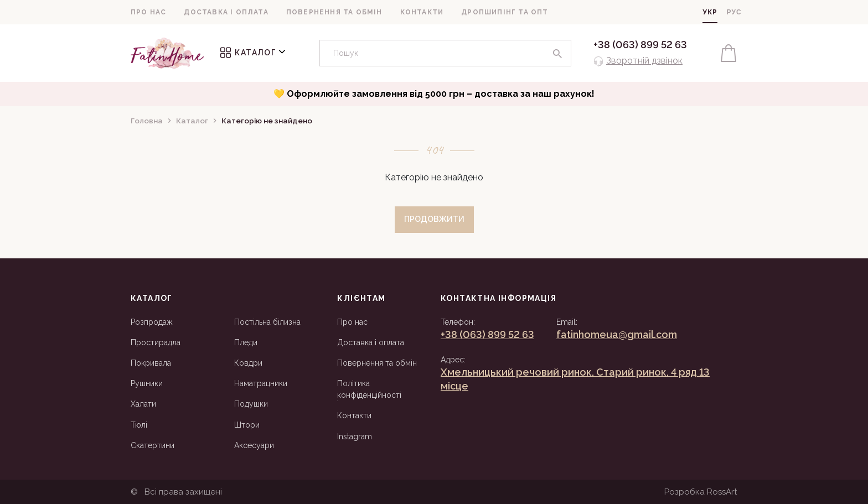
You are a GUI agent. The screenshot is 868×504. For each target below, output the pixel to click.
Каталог (253, 53)
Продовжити (434, 219)
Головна (147, 121)
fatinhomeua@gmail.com (617, 334)
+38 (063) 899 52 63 (640, 45)
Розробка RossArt (701, 492)
